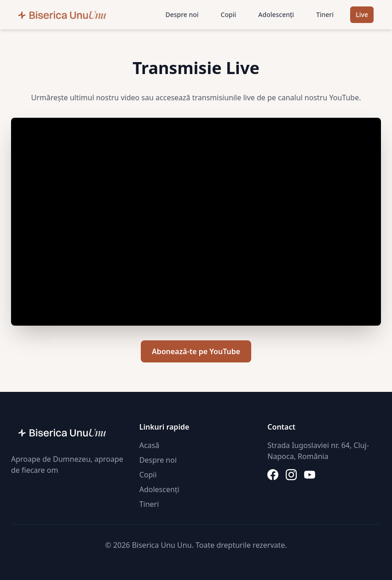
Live (362, 14)
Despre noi (182, 14)
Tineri (325, 14)
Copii (229, 14)
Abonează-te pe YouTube (196, 351)
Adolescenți (276, 14)
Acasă (150, 445)
